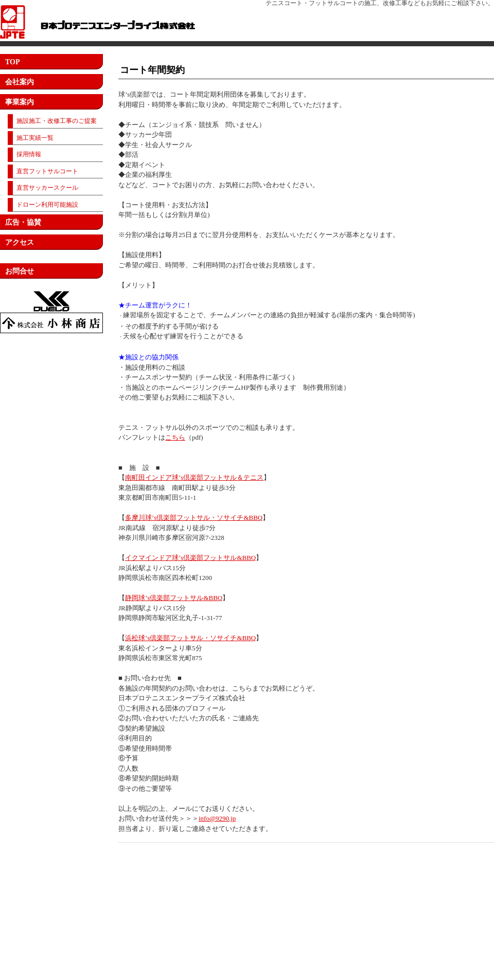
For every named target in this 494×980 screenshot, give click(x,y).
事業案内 (20, 102)
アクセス (20, 242)
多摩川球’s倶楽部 (151, 518)
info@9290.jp (217, 818)
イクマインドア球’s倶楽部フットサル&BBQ (190, 558)
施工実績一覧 (35, 138)
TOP (13, 62)
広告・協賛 (23, 222)
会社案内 (20, 82)
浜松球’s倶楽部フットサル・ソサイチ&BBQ (190, 638)
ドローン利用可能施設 (47, 205)
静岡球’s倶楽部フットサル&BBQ (174, 598)
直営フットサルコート (47, 171)
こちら (175, 437)
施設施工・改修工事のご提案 (57, 121)
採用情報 (29, 154)
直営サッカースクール (47, 188)
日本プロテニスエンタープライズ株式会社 (98, 22)
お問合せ (20, 271)
